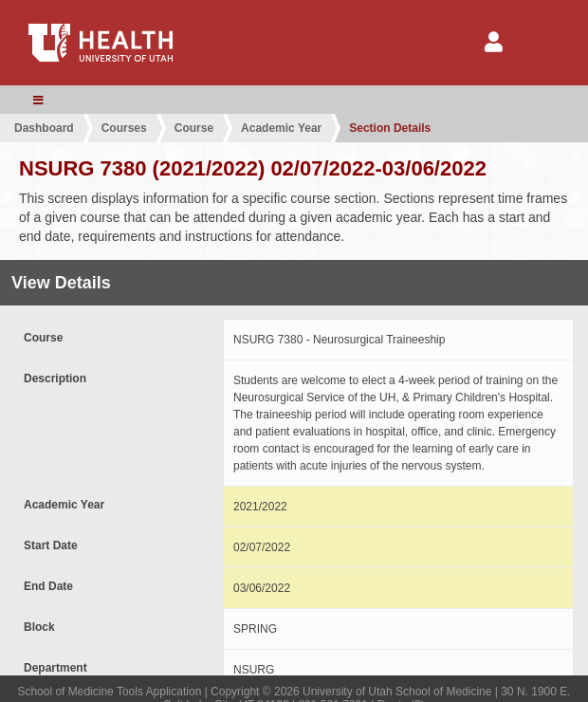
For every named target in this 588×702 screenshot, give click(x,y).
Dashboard (44, 128)
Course (194, 128)
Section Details (390, 128)
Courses (124, 128)
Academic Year (281, 128)
